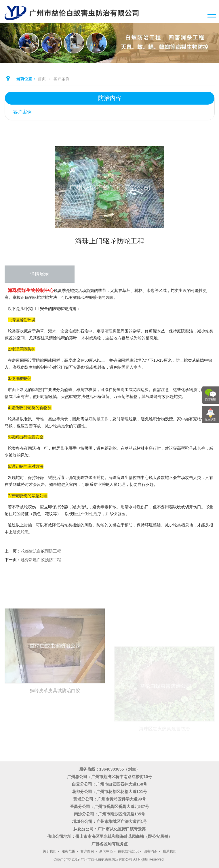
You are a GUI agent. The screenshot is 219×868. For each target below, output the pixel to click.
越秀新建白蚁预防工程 (41, 560)
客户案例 (62, 79)
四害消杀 (151, 851)
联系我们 (170, 851)
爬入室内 (134, 367)
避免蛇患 (21, 532)
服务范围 (68, 851)
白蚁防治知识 (128, 851)
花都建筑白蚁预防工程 (41, 551)
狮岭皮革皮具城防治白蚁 (55, 737)
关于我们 (49, 851)
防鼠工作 (100, 419)
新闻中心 (106, 851)
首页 (42, 79)
